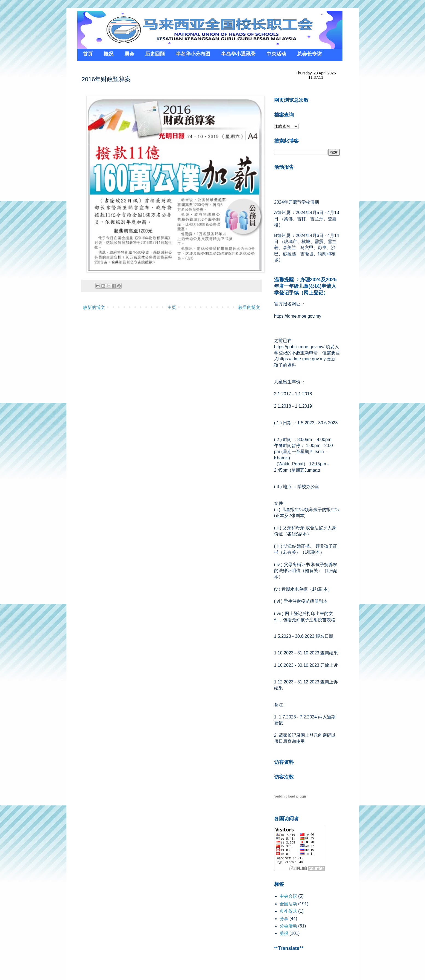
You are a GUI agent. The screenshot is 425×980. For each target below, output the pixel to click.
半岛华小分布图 (193, 54)
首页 (88, 54)
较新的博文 (94, 307)
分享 (284, 919)
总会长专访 (309, 54)
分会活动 (288, 926)
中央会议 (288, 896)
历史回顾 (155, 54)
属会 (129, 54)
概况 (109, 54)
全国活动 (288, 904)
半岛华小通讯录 (238, 54)
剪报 (284, 933)
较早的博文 (249, 307)
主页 (172, 307)
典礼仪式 (288, 911)
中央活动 (276, 54)
